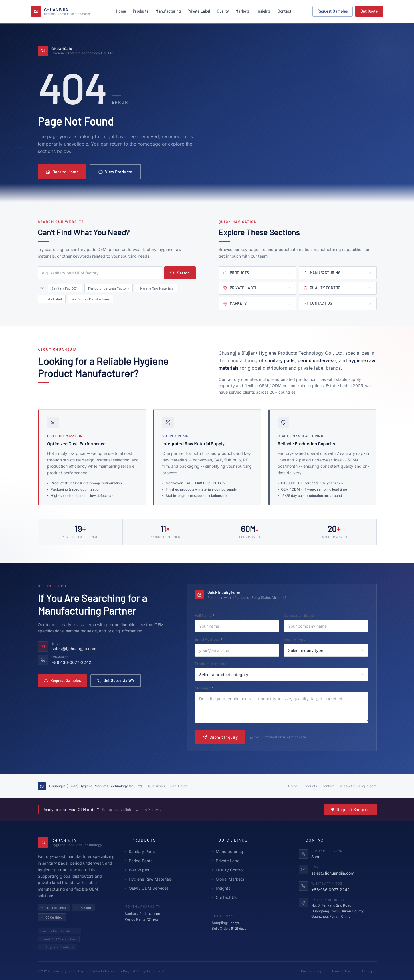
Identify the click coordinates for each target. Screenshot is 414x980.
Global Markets (228, 879)
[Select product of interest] (282, 675)
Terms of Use (341, 971)
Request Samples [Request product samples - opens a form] (350, 809)
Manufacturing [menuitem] (168, 11)
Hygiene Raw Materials (156, 288)
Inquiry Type (295, 639)
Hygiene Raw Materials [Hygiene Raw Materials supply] (148, 879)
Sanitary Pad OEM (65, 288)
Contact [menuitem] (284, 11)
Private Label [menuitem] (199, 11)
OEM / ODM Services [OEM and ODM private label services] (147, 888)
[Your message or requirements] (282, 708)
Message (213, 688)
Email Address (217, 639)
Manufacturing (227, 851)
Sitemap (367, 971)
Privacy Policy (311, 971)
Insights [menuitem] (264, 11)
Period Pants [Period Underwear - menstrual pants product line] (139, 861)
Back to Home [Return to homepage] (62, 172)
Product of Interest (211, 664)
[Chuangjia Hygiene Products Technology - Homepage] (61, 11)
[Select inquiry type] (326, 650)
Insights (221, 888)
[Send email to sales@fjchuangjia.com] (103, 646)
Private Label (52, 299)
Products (310, 786)
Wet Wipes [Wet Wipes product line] (137, 870)
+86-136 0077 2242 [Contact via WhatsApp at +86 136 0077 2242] (331, 890)
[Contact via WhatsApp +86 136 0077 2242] (103, 660)
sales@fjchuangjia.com (358, 786)
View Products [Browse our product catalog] (115, 172)
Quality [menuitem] (223, 11)
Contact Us (224, 897)
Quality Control (228, 870)
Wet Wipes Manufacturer (90, 299)
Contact (328, 786)
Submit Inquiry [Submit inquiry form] (220, 737)
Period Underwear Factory (109, 288)
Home (293, 786)
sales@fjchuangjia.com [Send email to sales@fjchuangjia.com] (333, 873)
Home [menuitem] (121, 11)
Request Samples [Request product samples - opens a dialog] (333, 11)
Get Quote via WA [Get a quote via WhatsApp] (116, 680)
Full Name (213, 615)
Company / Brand (299, 615)
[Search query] (100, 273)
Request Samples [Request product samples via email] (63, 680)
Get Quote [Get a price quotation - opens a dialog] (369, 11)
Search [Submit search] (180, 273)
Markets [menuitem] (243, 11)
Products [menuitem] (141, 11)
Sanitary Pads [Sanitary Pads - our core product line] (140, 851)
